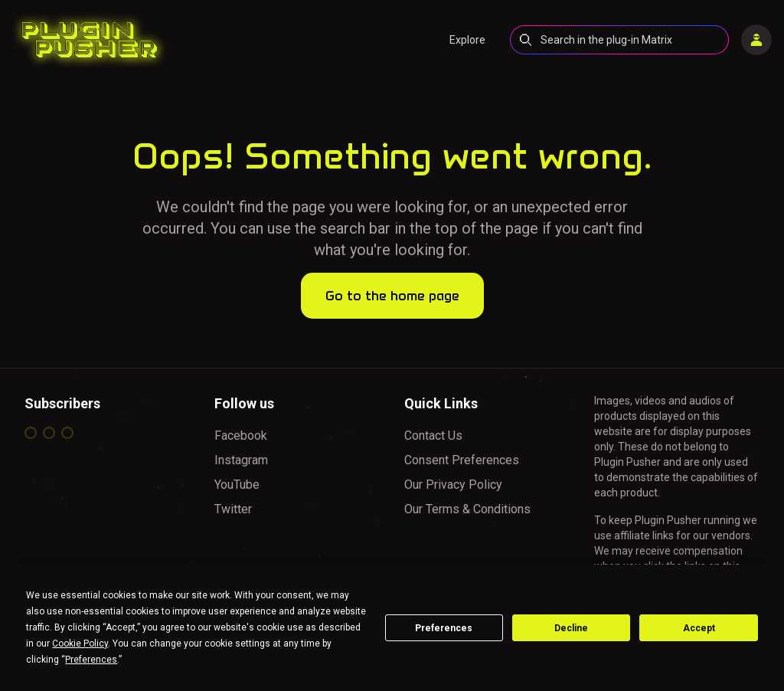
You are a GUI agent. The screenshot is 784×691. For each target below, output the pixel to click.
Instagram (241, 460)
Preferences (444, 628)
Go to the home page (392, 296)
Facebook (241, 436)
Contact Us (433, 436)
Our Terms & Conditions (467, 509)
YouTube (237, 485)
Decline (571, 628)
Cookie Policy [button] (80, 644)
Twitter (233, 509)
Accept (699, 628)
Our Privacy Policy (453, 485)
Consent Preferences (462, 460)
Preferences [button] (91, 660)
